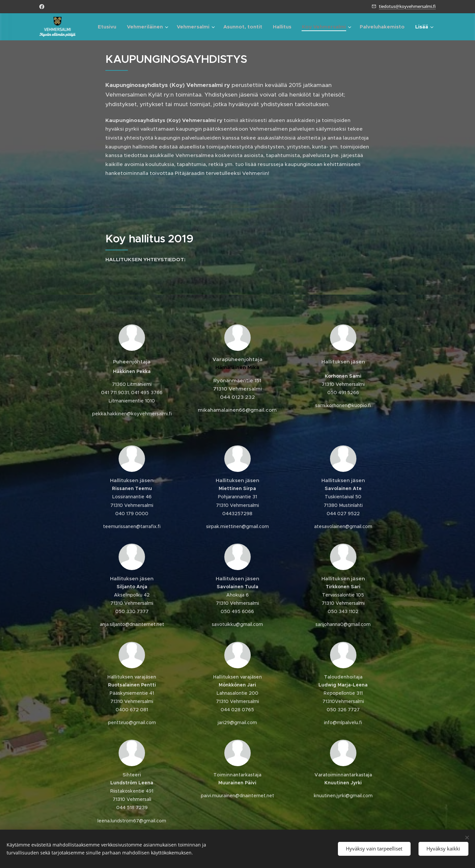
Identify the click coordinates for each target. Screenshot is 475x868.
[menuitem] (109, 27)
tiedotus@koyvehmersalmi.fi (407, 6)
